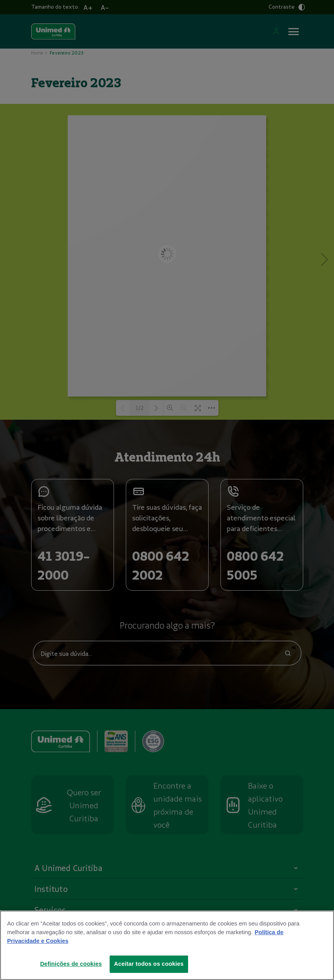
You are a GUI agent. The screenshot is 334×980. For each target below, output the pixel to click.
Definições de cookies (71, 965)
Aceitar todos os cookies (149, 965)
